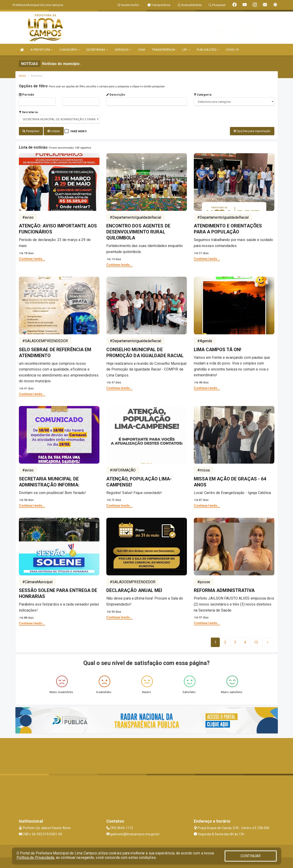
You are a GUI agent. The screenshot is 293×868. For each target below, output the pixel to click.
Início (23, 76)
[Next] (256, 642)
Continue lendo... (32, 258)
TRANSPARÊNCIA (164, 50)
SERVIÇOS (123, 50)
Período (27, 95)
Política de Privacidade (35, 858)
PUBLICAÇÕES (208, 50)
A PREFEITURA (42, 50)
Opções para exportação (252, 131)
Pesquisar (31, 131)
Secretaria (28, 112)
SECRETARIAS (97, 50)
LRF (186, 50)
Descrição (116, 95)
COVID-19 (232, 50)
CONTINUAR (251, 856)
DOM (142, 50)
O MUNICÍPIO (70, 50)
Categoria (203, 95)
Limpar (54, 131)
